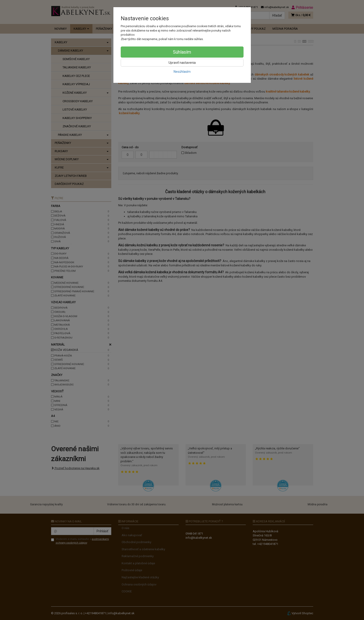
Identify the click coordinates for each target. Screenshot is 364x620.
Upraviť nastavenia (182, 63)
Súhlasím (182, 52)
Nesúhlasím (182, 72)
